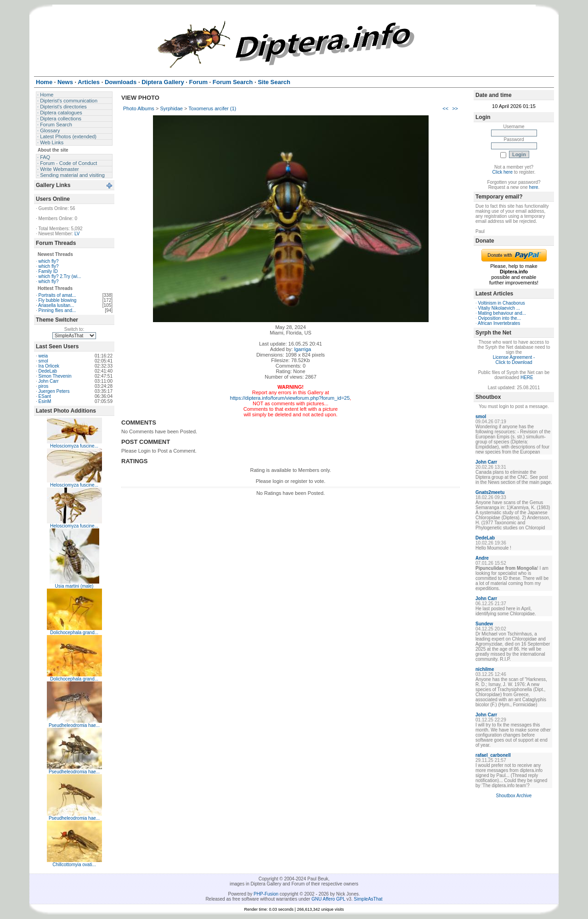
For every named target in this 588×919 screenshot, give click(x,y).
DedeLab (48, 371)
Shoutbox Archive (514, 796)
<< (445, 108)
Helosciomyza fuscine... (74, 446)
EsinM (45, 401)
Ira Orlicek (49, 366)
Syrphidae (171, 108)
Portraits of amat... (57, 295)
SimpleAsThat (368, 899)
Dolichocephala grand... (74, 633)
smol (43, 361)
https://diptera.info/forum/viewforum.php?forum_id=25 (290, 398)
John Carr (49, 381)
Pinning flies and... (57, 310)
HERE (527, 377)
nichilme (485, 669)
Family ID (48, 271)
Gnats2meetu (490, 492)
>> (455, 108)
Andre (482, 558)
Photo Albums (139, 108)
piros (44, 386)
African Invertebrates (499, 323)
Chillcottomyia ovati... (74, 865)
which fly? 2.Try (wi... (60, 276)
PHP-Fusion (266, 894)
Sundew (484, 624)
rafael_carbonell (493, 755)
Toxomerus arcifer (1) (212, 108)
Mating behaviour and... (502, 313)
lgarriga (302, 349)
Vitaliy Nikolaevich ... (499, 308)
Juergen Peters (54, 391)
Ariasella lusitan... (56, 305)
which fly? (49, 261)
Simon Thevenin (55, 376)
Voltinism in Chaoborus (502, 303)
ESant (45, 396)
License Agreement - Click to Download (514, 360)
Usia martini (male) (74, 586)
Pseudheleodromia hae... (74, 725)
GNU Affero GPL (328, 899)
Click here (503, 172)
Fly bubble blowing (58, 300)
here (534, 187)
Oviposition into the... (500, 318)
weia (43, 356)
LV (77, 234)
